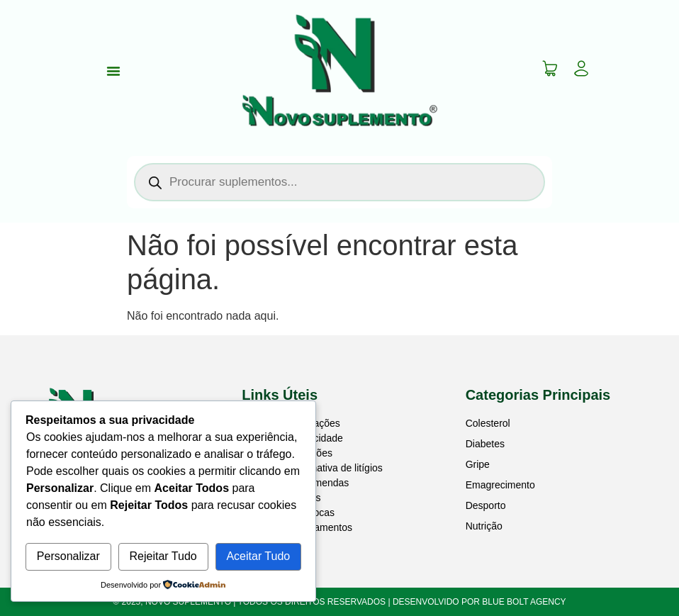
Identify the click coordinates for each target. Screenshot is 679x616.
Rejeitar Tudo (163, 556)
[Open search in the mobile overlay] (339, 182)
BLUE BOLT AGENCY (524, 602)
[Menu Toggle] (113, 71)
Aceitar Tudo (258, 556)
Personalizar (68, 556)
